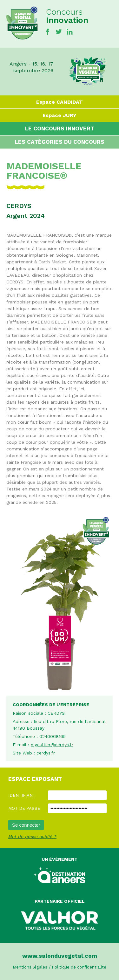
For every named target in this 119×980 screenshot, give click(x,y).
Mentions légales (30, 967)
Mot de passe (24, 808)
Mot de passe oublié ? (32, 837)
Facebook (48, 32)
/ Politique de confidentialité (78, 967)
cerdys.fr (46, 753)
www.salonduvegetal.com (60, 956)
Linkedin (70, 32)
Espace (60, 102)
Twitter (59, 32)
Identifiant (22, 795)
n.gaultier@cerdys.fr (52, 745)
